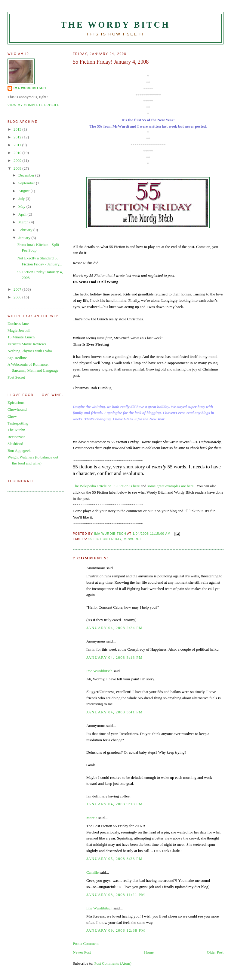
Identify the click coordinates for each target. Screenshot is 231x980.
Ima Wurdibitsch (99, 671)
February (26, 230)
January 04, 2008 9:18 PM (115, 804)
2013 (18, 129)
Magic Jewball (19, 330)
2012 (18, 137)
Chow (12, 416)
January (25, 238)
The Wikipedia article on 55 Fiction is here (106, 486)
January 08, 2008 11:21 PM (116, 895)
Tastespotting (18, 423)
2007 (18, 289)
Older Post (215, 952)
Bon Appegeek (19, 451)
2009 (18, 160)
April (23, 214)
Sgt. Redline (17, 358)
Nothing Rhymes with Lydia (30, 351)
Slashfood (15, 444)
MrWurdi (132, 539)
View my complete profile (34, 105)
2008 (18, 168)
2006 (18, 297)
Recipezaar (16, 437)
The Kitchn (16, 430)
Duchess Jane (18, 324)
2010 (18, 153)
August (25, 191)
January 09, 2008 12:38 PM (116, 930)
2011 (18, 145)
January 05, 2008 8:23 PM (115, 859)
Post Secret (16, 377)
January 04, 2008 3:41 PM (115, 712)
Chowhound (17, 409)
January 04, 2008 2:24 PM (115, 628)
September (27, 183)
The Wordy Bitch (115, 25)
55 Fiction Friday (105, 539)
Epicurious (16, 402)
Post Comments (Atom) (113, 963)
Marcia (92, 818)
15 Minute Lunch (21, 337)
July (22, 199)
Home (149, 952)
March (24, 222)
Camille (92, 872)
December (27, 175)
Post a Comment (86, 944)
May (22, 206)
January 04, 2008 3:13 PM (115, 657)
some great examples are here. (171, 486)
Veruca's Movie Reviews (27, 344)
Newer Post (82, 952)
